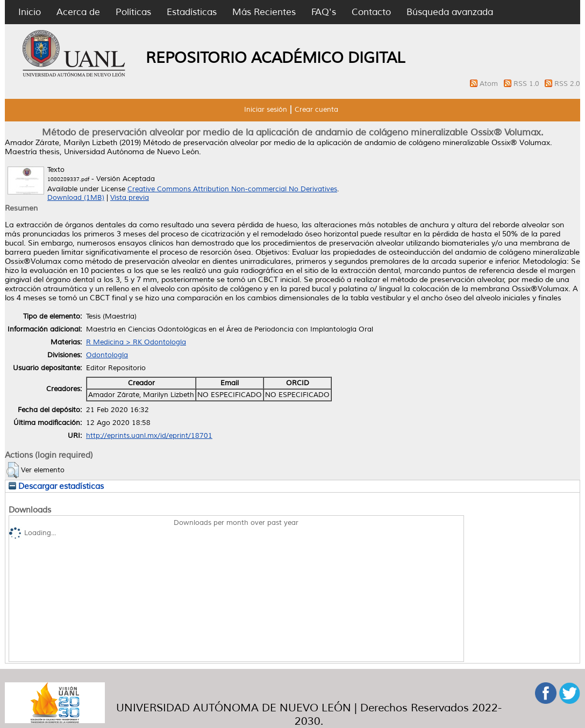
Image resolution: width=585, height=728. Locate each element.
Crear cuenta (316, 110)
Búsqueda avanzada (450, 12)
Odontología (107, 355)
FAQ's (324, 12)
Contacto (371, 12)
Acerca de (78, 12)
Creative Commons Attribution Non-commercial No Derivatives (232, 189)
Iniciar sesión (266, 110)
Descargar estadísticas (56, 486)
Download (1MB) (76, 198)
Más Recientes (264, 12)
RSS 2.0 (567, 84)
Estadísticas (192, 12)
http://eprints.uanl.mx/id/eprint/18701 (149, 436)
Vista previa (130, 198)
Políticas (133, 12)
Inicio (30, 12)
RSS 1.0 (527, 84)
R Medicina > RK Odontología (136, 342)
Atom (490, 84)
